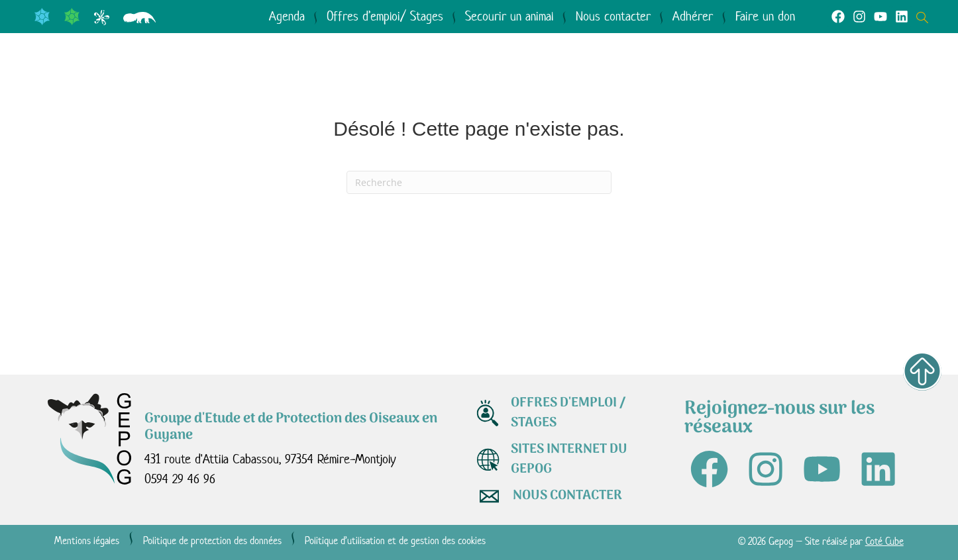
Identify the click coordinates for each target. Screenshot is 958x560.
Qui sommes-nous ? (145, 78)
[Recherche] (479, 182)
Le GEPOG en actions (337, 78)
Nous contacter (613, 16)
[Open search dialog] (926, 16)
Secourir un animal (509, 16)
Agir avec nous (514, 78)
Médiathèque (666, 78)
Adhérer (693, 16)
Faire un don (765, 16)
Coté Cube (884, 541)
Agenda (287, 16)
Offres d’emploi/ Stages (385, 16)
